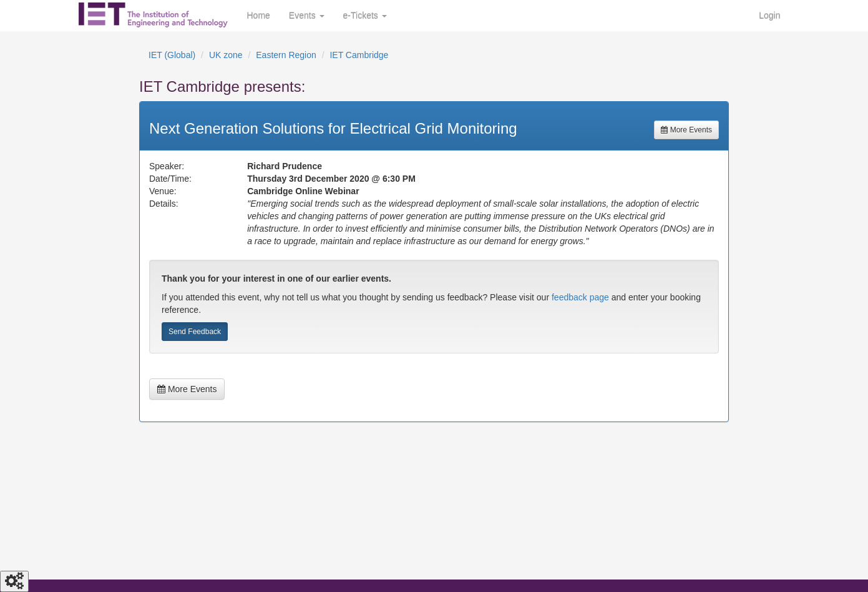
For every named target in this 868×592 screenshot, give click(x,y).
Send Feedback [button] (195, 332)
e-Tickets (365, 16)
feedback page (580, 297)
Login (769, 16)
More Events (686, 130)
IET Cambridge (359, 55)
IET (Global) (172, 55)
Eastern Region (286, 55)
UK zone (226, 55)
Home (259, 16)
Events (307, 16)
